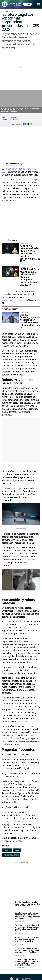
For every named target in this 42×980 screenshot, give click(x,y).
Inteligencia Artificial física (14, 300)
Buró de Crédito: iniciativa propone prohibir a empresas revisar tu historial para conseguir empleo (27, 962)
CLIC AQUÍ (18, 841)
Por (11, 117)
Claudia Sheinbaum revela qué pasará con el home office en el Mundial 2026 (27, 904)
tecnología (7, 850)
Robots (17, 850)
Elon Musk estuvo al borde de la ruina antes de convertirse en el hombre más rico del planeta (27, 928)
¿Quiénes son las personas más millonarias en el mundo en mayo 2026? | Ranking (27, 950)
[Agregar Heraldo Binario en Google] (13, 164)
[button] (39, 4)
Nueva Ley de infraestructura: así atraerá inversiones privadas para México (27, 939)
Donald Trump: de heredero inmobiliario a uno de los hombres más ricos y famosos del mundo (27, 916)
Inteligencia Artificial (11, 855)
